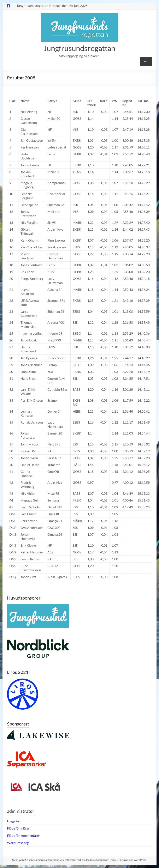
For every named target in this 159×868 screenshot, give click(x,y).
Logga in (13, 821)
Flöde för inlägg (18, 828)
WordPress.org (18, 843)
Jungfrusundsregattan (79, 48)
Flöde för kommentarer (23, 835)
